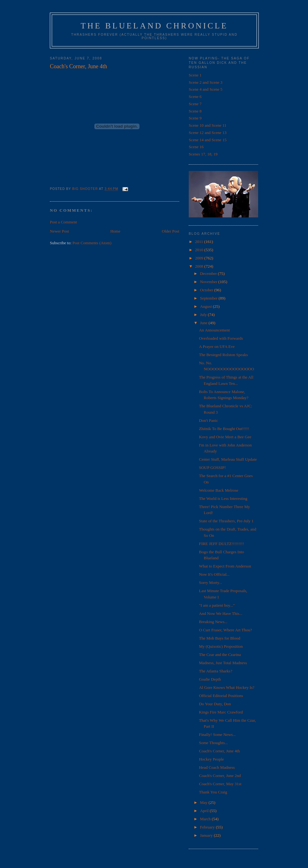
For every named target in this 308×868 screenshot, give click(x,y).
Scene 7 (195, 104)
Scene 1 (195, 75)
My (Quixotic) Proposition (221, 646)
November (209, 282)
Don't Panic (208, 420)
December (209, 273)
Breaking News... (213, 622)
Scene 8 (195, 111)
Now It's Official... (214, 574)
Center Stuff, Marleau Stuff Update (228, 459)
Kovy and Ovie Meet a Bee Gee (225, 437)
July (204, 315)
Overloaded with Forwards (221, 338)
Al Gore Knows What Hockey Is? (227, 687)
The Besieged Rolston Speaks (223, 355)
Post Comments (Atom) (92, 243)
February (208, 827)
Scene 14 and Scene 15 (208, 140)
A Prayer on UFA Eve (217, 346)
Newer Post (59, 231)
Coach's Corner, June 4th (219, 751)
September (209, 298)
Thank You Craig (213, 792)
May (204, 802)
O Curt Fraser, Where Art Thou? (225, 630)
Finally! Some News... (217, 734)
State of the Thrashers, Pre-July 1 (226, 521)
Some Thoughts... (213, 743)
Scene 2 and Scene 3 (206, 82)
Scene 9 (195, 118)
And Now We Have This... (220, 613)
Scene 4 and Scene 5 (206, 89)
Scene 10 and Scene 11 (207, 125)
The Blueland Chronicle (154, 26)
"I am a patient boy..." (217, 605)
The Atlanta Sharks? (215, 671)
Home (115, 231)
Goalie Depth (210, 679)
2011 (200, 242)
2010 (200, 250)
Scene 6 (195, 97)
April (205, 811)
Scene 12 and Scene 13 (208, 133)
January (207, 835)
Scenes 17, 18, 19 (203, 154)
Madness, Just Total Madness (223, 663)
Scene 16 (196, 147)
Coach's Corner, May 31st (220, 784)
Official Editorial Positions (221, 696)
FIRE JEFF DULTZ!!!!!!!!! (221, 544)
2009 (200, 258)
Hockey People (211, 759)
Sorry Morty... (210, 583)
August (207, 306)
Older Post (171, 231)
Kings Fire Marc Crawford (221, 712)
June (204, 323)
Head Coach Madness (217, 767)
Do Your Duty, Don (215, 704)
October (207, 290)
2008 (200, 266)
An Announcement (214, 330)
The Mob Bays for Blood (219, 638)
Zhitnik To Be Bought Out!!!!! (224, 429)
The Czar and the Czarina (220, 655)
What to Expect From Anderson (225, 566)
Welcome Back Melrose (219, 490)
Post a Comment (63, 222)
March (206, 819)
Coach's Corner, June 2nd (220, 776)
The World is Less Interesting (223, 498)
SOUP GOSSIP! (212, 467)
